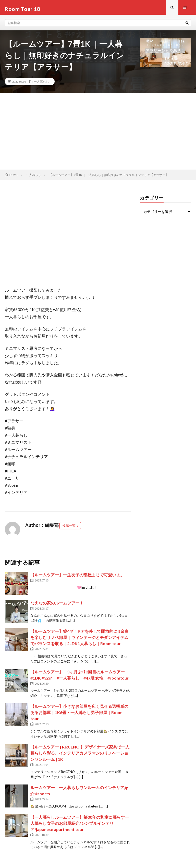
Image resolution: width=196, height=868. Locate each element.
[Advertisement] (98, 134)
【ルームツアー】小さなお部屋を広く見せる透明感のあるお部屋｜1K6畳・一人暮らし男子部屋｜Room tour (79, 715)
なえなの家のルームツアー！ (57, 606)
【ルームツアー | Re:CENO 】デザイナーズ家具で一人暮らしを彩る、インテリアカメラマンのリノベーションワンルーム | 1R (80, 756)
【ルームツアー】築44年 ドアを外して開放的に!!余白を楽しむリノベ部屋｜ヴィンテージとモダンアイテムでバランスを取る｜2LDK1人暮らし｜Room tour (79, 640)
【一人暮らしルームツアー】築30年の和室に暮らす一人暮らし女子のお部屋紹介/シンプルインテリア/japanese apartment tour (80, 826)
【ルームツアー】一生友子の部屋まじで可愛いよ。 (77, 578)
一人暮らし (41, 85)
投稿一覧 (69, 529)
